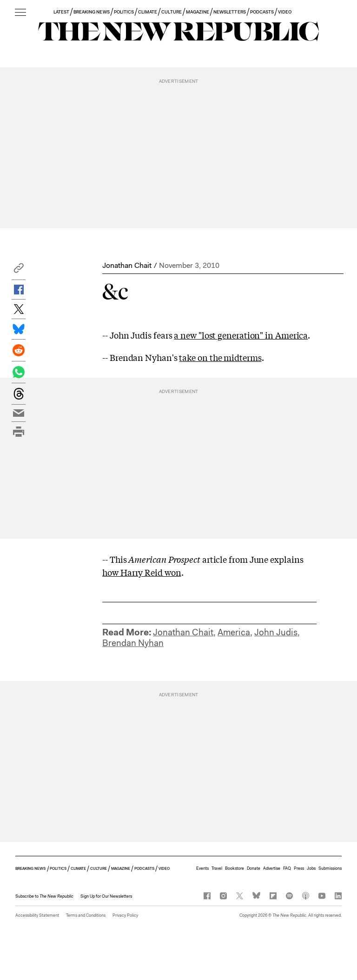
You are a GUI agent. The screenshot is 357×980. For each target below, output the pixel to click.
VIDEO (285, 12)
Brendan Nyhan (133, 643)
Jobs (311, 868)
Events (202, 868)
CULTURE (171, 12)
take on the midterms (220, 357)
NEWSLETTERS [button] (230, 12)
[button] (19, 270)
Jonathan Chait (127, 265)
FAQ (287, 868)
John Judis (276, 632)
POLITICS (124, 12)
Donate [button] (254, 868)
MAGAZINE (198, 12)
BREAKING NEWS (92, 12)
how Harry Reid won (142, 572)
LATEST (61, 12)
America (234, 632)
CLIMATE (148, 12)
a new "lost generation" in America (241, 335)
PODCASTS (262, 12)
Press (299, 868)
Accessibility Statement (37, 915)
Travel (217, 868)
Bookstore (235, 868)
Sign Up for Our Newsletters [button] (106, 896)
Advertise (272, 868)
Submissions (330, 868)
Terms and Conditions (86, 915)
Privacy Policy (125, 915)
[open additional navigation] (20, 13)
